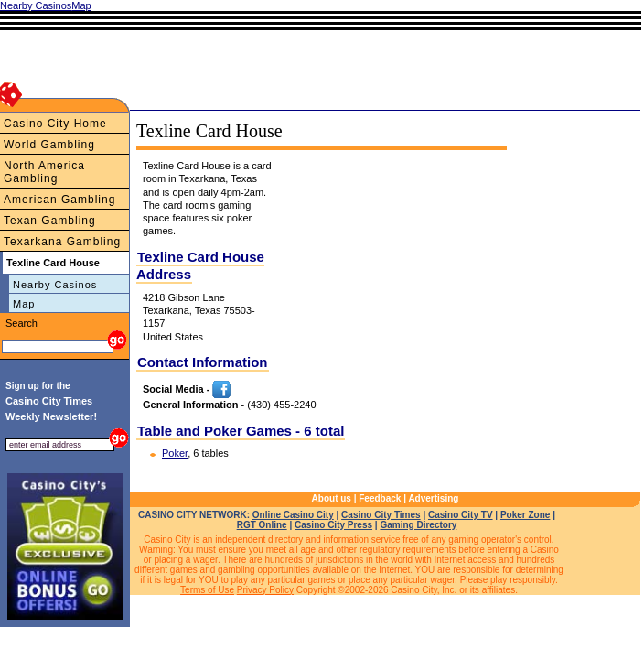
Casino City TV (461, 515)
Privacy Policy (265, 590)
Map (24, 304)
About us (332, 498)
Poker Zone (525, 515)
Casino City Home (55, 124)
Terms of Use (207, 590)
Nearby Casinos (55, 285)
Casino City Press (333, 525)
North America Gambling (44, 172)
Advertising (433, 498)
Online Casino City (293, 515)
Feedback (380, 498)
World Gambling (49, 145)
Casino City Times (381, 515)
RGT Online (262, 525)
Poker (175, 453)
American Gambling (59, 200)
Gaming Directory (418, 525)
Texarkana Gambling (62, 242)
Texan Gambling (50, 221)
